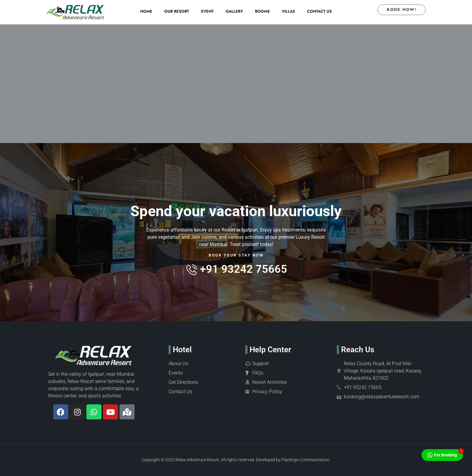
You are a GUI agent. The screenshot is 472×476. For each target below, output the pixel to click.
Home (146, 11)
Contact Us (319, 11)
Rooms (262, 11)
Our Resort (177, 11)
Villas (288, 11)
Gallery (234, 11)
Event (207, 11)
